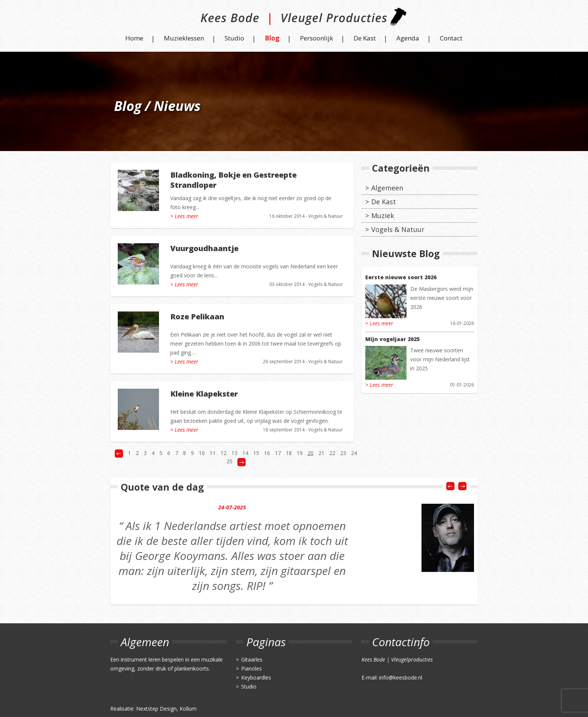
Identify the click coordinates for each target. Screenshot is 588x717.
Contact (451, 38)
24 (354, 453)
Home (134, 38)
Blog (272, 38)
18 (289, 453)
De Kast (365, 38)
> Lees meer (184, 216)
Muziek (383, 216)
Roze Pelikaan (197, 317)
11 (213, 453)
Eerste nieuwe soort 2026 (401, 277)
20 (310, 453)
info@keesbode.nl (401, 677)
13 (234, 453)
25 (229, 461)
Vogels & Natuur (325, 216)
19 (300, 453)
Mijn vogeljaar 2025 (392, 339)
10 (202, 453)
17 (278, 453)
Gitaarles (252, 659)
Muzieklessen (184, 38)
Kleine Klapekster (204, 394)
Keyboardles (256, 677)
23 (343, 453)
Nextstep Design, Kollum (166, 709)
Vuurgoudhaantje (204, 248)
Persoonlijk (316, 38)
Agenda (408, 38)
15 (256, 453)
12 (223, 453)
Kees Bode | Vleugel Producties (294, 20)
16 (267, 453)
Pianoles (251, 668)
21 (321, 453)
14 (245, 453)
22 (332, 453)
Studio (234, 38)
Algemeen (387, 188)
